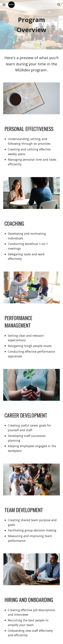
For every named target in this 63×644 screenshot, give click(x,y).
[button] (4, 5)
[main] (32, 25)
